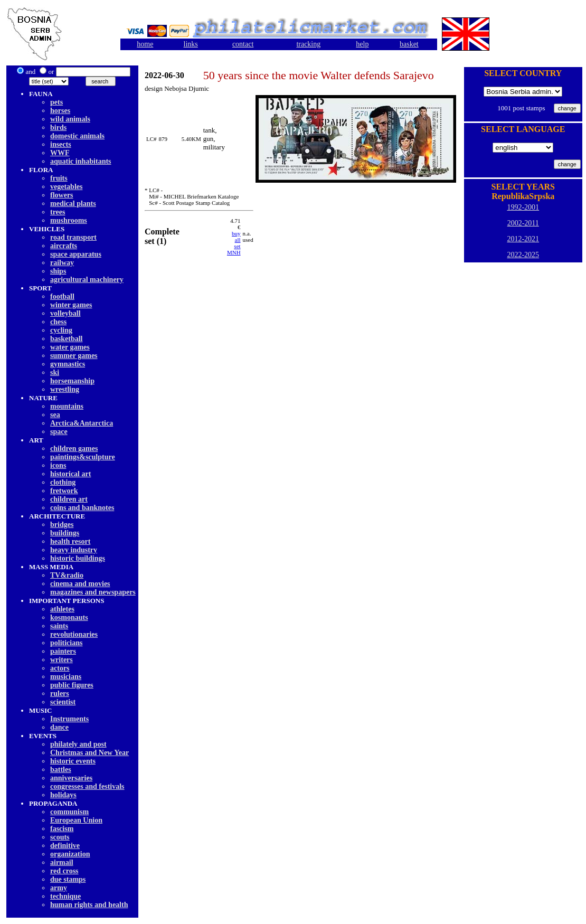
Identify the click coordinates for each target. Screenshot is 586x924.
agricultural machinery (87, 280)
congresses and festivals (87, 786)
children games (74, 449)
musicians (66, 677)
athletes (62, 609)
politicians (66, 643)
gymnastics (68, 364)
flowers (62, 195)
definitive (65, 846)
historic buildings (78, 558)
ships (58, 271)
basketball (66, 339)
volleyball (65, 313)
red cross (64, 871)
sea (55, 415)
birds (58, 128)
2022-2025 (523, 255)
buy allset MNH (234, 243)
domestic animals (77, 136)
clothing (63, 482)
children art (69, 499)
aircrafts (64, 246)
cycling (61, 330)
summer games (74, 356)
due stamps (68, 879)
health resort (70, 541)
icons (58, 465)
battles (61, 770)
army (59, 888)
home (145, 44)
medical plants (73, 204)
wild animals (70, 119)
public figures (72, 685)
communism (69, 812)
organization (70, 854)
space (59, 432)
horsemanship (72, 381)
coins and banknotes (82, 508)
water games (70, 347)
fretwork (64, 491)
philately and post (78, 744)
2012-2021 (523, 239)
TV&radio (67, 575)
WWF (60, 153)
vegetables (66, 187)
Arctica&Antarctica (82, 423)
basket (409, 44)
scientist (63, 702)
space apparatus (76, 254)
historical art (70, 474)
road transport (73, 237)
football (62, 296)
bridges (62, 525)
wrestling (65, 389)
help (362, 44)
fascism (62, 829)
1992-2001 (523, 207)
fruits (59, 178)
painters (63, 651)
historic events (73, 761)
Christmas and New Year (89, 753)
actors (60, 668)
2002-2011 (523, 223)
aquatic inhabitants (81, 161)
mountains (67, 406)
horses (60, 111)
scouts (60, 837)
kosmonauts (69, 617)
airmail (62, 862)
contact (243, 44)
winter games (71, 305)
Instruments (69, 719)
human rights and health (89, 905)
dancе (59, 727)
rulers (60, 694)
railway (62, 263)
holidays (63, 795)
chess (58, 322)
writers (62, 660)
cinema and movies (80, 584)
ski (55, 373)
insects (61, 144)
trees (58, 212)
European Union (76, 820)
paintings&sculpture (83, 457)
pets (56, 102)
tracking (308, 44)
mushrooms (69, 220)
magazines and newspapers (93, 592)
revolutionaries (74, 634)
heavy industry (74, 550)
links (191, 44)
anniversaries (71, 778)
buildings (65, 533)
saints (59, 626)
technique (65, 896)
